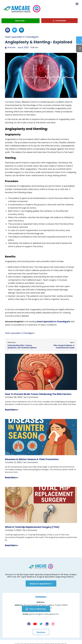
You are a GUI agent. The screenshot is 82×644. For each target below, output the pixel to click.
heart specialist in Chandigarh (22, 37)
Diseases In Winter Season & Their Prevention (32, 459)
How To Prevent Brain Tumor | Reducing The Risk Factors (38, 394)
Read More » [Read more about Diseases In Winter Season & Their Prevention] (12, 478)
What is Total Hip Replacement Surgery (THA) (32, 527)
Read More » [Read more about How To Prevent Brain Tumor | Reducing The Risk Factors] (12, 410)
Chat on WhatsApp (36, 609)
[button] (77, 4)
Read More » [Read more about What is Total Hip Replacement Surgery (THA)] (12, 545)
